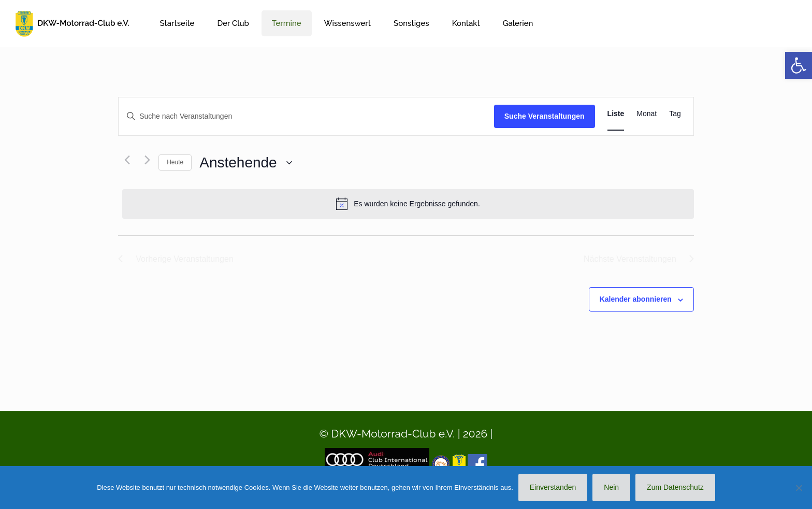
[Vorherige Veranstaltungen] (124, 160)
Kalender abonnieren (636, 299)
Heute (175, 162)
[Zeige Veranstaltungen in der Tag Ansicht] (675, 114)
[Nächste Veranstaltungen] (144, 160)
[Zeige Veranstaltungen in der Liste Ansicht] (616, 114)
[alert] (408, 204)
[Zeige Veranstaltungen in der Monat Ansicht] (647, 114)
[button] (799, 65)
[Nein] (799, 488)
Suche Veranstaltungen (545, 116)
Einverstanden (553, 487)
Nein (611, 487)
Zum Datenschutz (675, 487)
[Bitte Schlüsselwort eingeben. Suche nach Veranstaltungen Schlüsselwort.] (306, 116)
